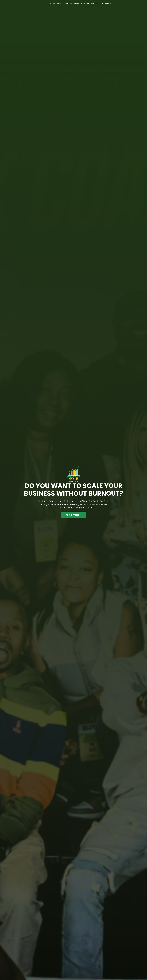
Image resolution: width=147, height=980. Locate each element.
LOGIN (108, 3)
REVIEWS (68, 3)
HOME (52, 3)
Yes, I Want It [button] (73, 515)
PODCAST (85, 3)
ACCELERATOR (97, 3)
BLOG (76, 3)
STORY (60, 3)
